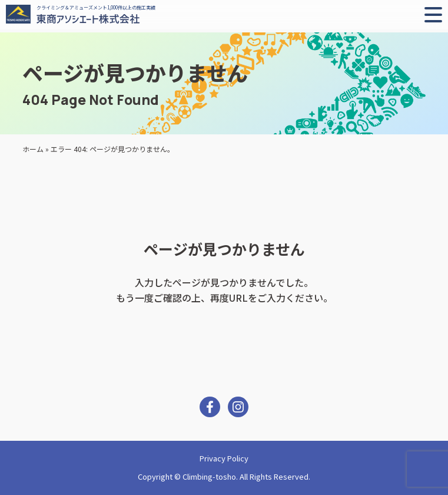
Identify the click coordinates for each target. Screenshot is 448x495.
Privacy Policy (224, 458)
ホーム (33, 149)
